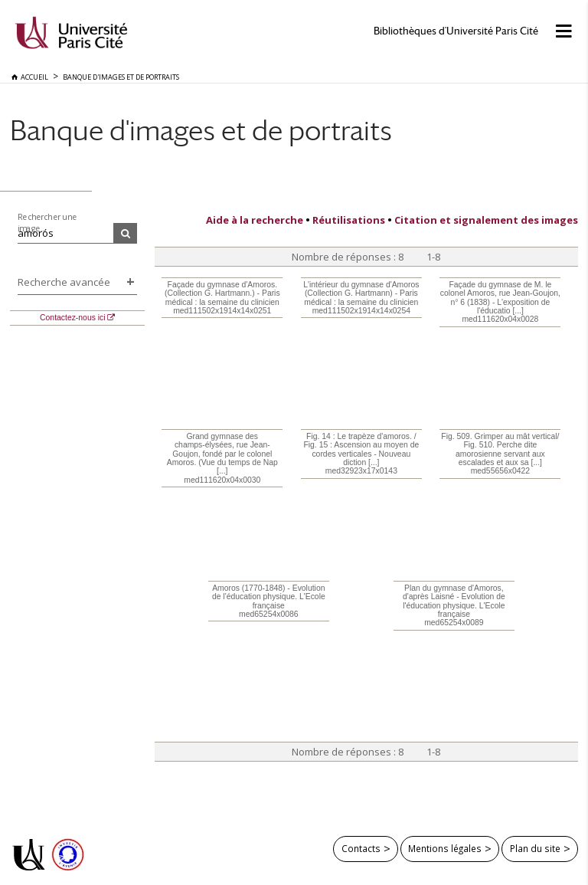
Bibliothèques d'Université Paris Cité (456, 31)
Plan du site (535, 848)
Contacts (361, 848)
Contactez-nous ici (72, 318)
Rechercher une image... (47, 223)
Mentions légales (445, 848)
